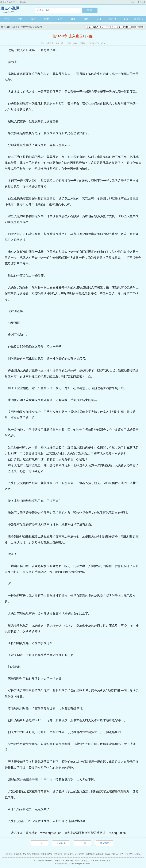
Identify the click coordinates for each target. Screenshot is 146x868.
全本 (126, 19)
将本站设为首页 (8, 2)
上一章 (39, 843)
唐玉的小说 (69, 854)
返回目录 (61, 843)
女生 (99, 19)
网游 (73, 19)
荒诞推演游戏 (46, 854)
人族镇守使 (79, 854)
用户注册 (142, 2)
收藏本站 (22, 2)
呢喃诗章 (18, 854)
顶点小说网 (10, 10)
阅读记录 (139, 19)
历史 (60, 19)
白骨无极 (100, 854)
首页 (7, 19)
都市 (46, 19)
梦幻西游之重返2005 (31, 854)
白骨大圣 (16, 27)
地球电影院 (90, 854)
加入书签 (104, 843)
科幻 (86, 19)
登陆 (132, 2)
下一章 (83, 843)
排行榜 (112, 19)
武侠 (33, 19)
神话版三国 (58, 854)
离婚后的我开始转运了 (114, 854)
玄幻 (20, 19)
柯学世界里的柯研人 (133, 854)
